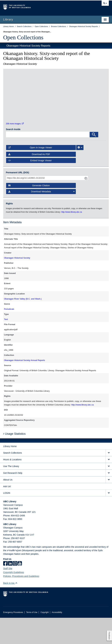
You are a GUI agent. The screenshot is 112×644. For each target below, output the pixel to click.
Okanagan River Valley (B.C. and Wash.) (23, 325)
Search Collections (13, 479)
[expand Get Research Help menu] (109, 499)
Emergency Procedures (13, 639)
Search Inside (13, 156)
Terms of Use (32, 639)
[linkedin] (10, 590)
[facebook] (5, 590)
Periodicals (9, 335)
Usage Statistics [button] (14, 460)
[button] (16, 609)
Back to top (10, 609)
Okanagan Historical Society (17, 284)
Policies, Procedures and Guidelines (21, 602)
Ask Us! (7, 513)
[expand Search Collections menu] (109, 479)
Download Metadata (41, 218)
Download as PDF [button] (29, 180)
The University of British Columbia (40, 7)
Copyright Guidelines (14, 599)
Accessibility (57, 639)
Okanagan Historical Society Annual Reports (24, 386)
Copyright (45, 639)
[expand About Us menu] (109, 506)
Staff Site (8, 595)
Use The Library (11, 492)
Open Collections (23, 37)
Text (6, 346)
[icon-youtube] (20, 590)
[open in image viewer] (18, 90)
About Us (8, 506)
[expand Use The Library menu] (109, 493)
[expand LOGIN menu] (109, 519)
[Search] (94, 161)
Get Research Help (13, 499)
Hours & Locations (12, 486)
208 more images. (15, 150)
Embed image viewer (30, 187)
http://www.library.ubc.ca (83, 431)
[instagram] (15, 590)
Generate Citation (29, 212)
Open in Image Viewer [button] (30, 174)
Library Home (10, 472)
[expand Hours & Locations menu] (109, 486)
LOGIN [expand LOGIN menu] (7, 519)
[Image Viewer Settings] (80, 174)
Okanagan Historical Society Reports (28, 46)
